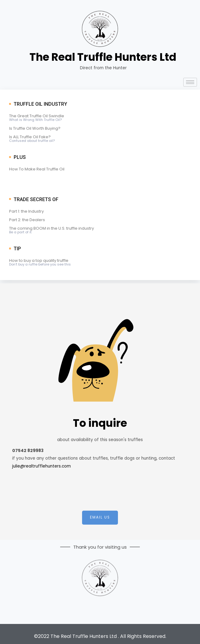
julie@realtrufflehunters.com (41, 466)
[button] (100, 518)
